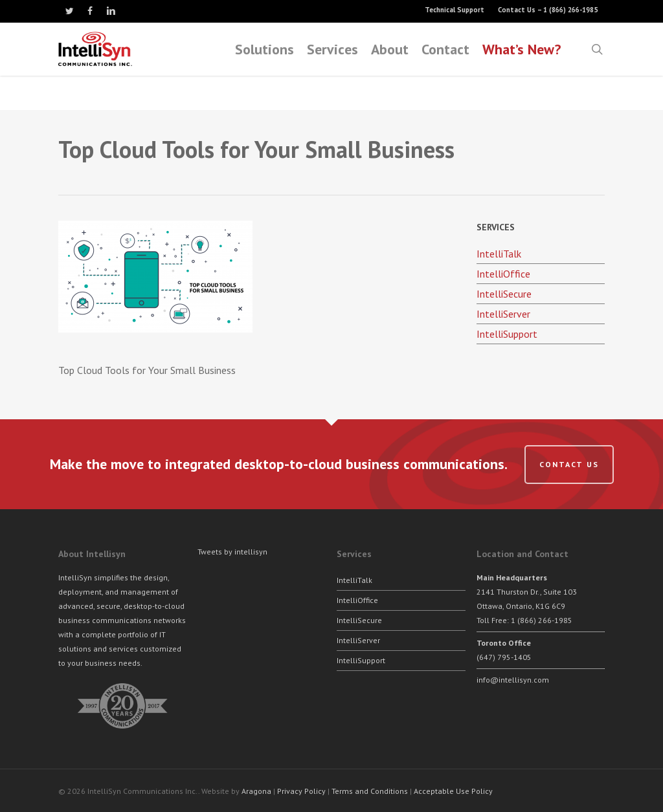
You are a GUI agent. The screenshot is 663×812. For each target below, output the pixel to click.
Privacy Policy (301, 791)
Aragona (256, 791)
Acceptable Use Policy (453, 791)
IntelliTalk (499, 254)
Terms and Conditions (370, 791)
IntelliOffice (503, 274)
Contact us (569, 464)
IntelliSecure (504, 294)
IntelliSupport (507, 334)
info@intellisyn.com (513, 680)
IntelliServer (503, 314)
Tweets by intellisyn (232, 552)
